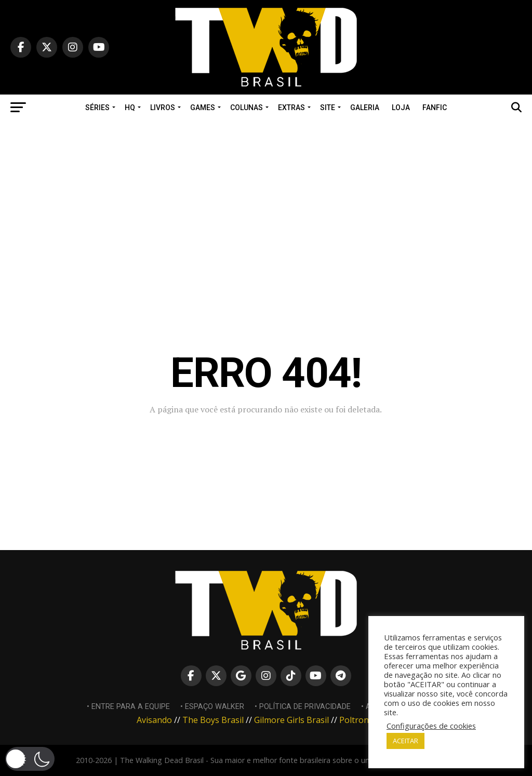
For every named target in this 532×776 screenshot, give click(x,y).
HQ (130, 108)
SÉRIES (97, 108)
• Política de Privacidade (303, 707)
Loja (401, 108)
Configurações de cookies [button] (431, 726)
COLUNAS (247, 108)
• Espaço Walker (212, 707)
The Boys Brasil (213, 720)
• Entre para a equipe (128, 707)
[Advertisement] (266, 193)
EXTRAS (291, 108)
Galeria (365, 108)
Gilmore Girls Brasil (291, 720)
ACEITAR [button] (405, 741)
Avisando (154, 720)
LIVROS (163, 108)
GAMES (203, 108)
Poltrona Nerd (367, 720)
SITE (328, 108)
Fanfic (435, 108)
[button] (30, 759)
